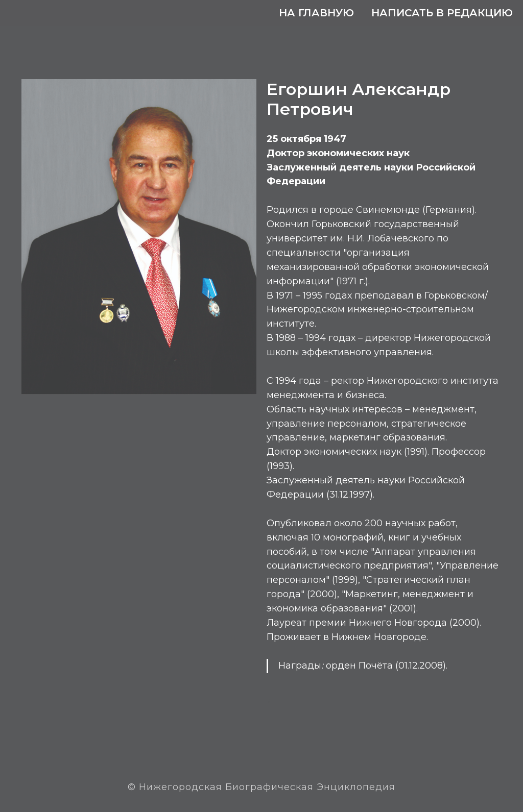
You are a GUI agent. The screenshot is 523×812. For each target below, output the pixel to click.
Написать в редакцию (442, 13)
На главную (316, 13)
